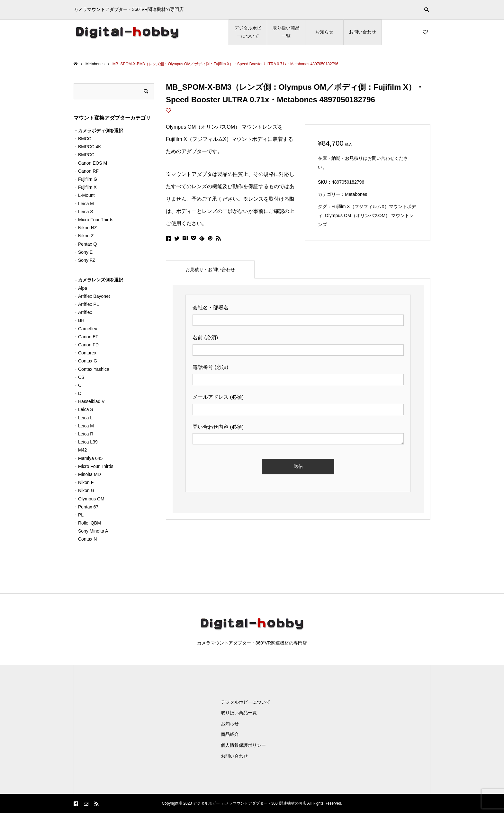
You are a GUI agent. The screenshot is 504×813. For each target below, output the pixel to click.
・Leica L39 (86, 442)
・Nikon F (84, 482)
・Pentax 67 (86, 507)
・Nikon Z (84, 236)
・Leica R (83, 434)
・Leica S (83, 212)
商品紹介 (230, 734)
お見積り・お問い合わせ (210, 269)
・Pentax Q (85, 244)
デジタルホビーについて (248, 32)
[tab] (210, 269)
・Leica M (84, 204)
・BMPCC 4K (87, 147)
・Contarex (85, 353)
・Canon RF (86, 171)
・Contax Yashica (91, 369)
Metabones (356, 194)
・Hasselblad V (89, 401)
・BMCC (82, 139)
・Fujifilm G (85, 179)
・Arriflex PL (86, 304)
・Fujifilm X (85, 187)
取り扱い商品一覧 (286, 32)
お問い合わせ (363, 32)
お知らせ (324, 32)
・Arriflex (83, 312)
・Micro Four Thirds (93, 220)
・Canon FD (86, 345)
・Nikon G (84, 490)
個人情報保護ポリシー (243, 745)
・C (77, 385)
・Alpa (80, 288)
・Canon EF (86, 337)
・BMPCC (84, 155)
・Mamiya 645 (88, 458)
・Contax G (85, 361)
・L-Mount (84, 195)
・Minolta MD (87, 474)
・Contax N (85, 539)
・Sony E (83, 252)
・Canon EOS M (90, 163)
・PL (79, 515)
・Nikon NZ (85, 228)
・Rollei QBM (87, 523)
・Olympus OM (89, 499)
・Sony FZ (84, 260)
